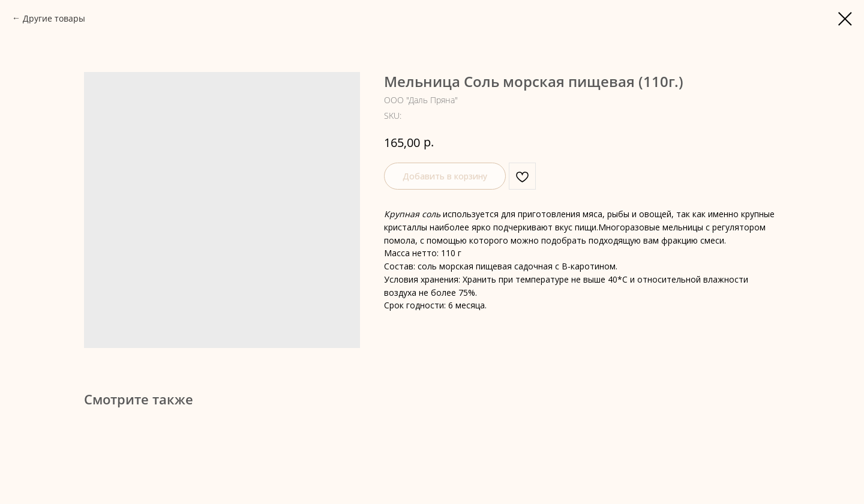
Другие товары (54, 18)
